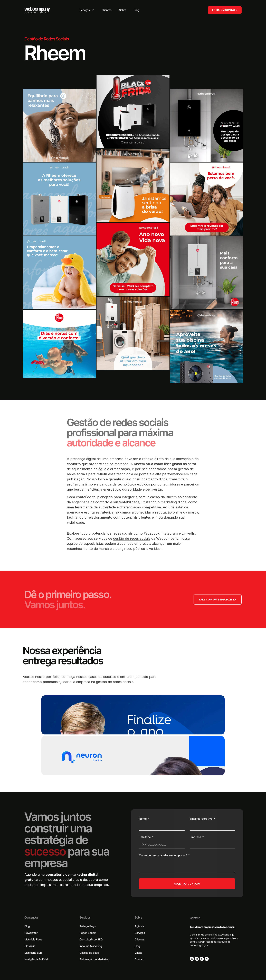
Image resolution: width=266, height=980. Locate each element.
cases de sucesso (102, 677)
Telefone (145, 837)
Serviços (85, 917)
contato (142, 677)
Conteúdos (31, 917)
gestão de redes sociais (132, 538)
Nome (143, 819)
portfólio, (53, 677)
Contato (195, 918)
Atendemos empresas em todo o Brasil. (212, 927)
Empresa (196, 837)
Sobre (138, 917)
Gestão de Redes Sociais (47, 39)
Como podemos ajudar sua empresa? (163, 856)
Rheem (171, 497)
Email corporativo (201, 819)
